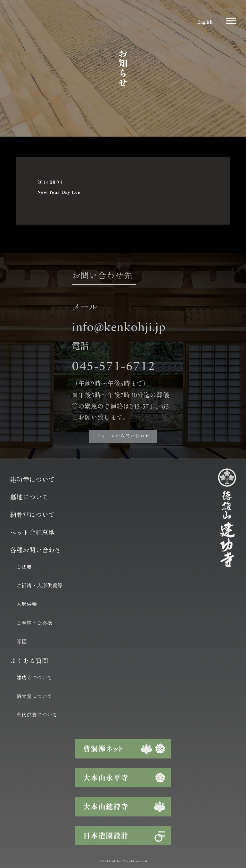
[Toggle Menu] (231, 21)
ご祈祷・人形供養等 (39, 586)
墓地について (29, 498)
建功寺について (32, 480)
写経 (21, 642)
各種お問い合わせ (36, 551)
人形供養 (27, 605)
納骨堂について (32, 516)
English (205, 22)
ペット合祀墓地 (32, 534)
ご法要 (24, 568)
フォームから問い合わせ (123, 436)
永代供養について (37, 715)
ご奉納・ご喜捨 (34, 624)
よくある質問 (29, 662)
